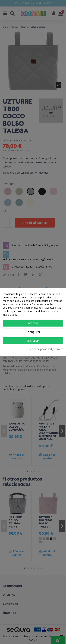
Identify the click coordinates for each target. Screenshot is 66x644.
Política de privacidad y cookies (45, 349)
